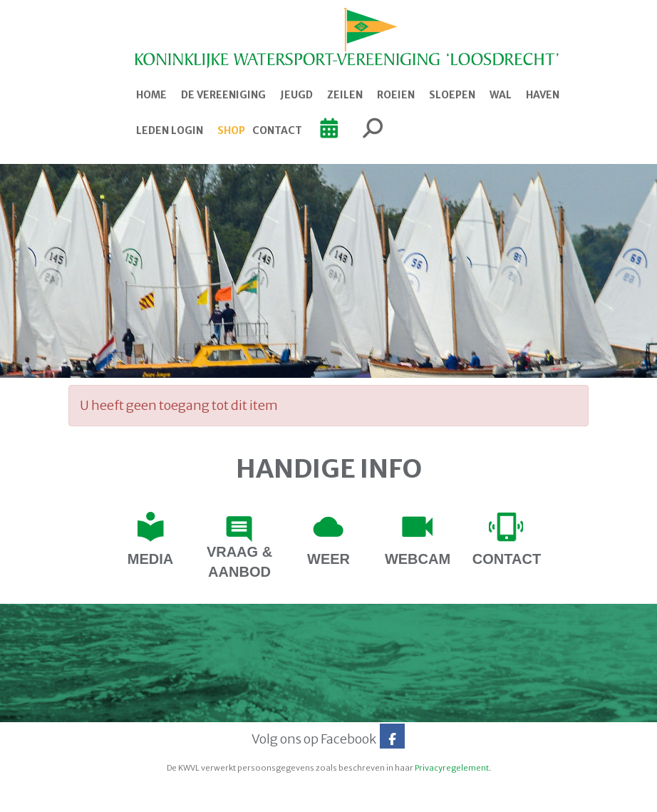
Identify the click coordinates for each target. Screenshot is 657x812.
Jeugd (296, 95)
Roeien (396, 95)
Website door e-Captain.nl (105, 796)
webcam (418, 559)
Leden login (170, 130)
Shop (231, 130)
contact (507, 559)
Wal (501, 95)
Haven (543, 95)
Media (150, 559)
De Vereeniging (223, 95)
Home (151, 95)
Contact (277, 130)
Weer (328, 559)
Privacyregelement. (453, 768)
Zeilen (345, 95)
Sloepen (452, 95)
